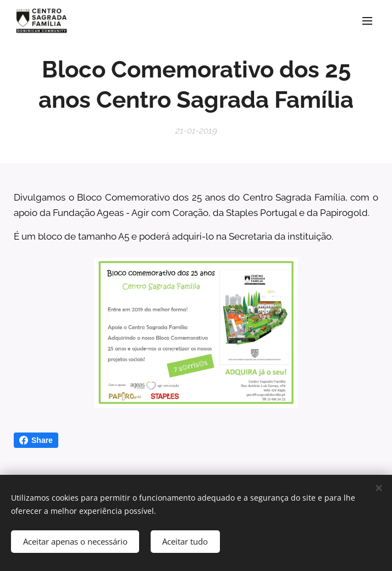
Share (36, 440)
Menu (367, 21)
